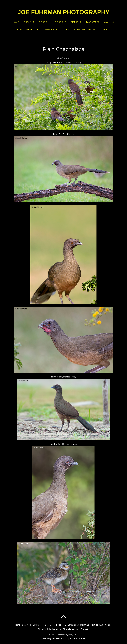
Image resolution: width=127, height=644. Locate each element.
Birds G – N (45, 22)
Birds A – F (29, 22)
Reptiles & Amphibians (29, 29)
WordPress (56, 638)
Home (16, 22)
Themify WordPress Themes (74, 638)
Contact (105, 29)
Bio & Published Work (57, 29)
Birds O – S (61, 22)
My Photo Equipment (85, 29)
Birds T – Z (76, 22)
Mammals (109, 22)
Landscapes (93, 22)
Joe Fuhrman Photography (62, 635)
